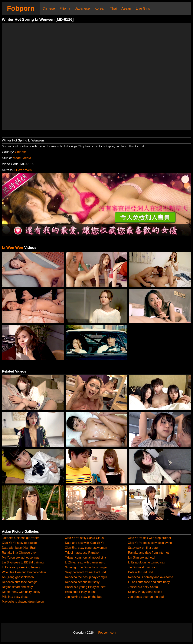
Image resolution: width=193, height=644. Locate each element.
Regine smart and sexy (17, 587)
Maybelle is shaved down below (23, 602)
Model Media (22, 158)
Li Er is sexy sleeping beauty (21, 567)
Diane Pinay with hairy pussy (21, 592)
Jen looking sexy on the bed (84, 597)
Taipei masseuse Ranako (82, 553)
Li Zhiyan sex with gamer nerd (85, 562)
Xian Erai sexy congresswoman (86, 548)
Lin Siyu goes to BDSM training (23, 562)
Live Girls (143, 8)
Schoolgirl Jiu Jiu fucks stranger (86, 567)
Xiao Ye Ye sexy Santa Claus (84, 538)
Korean (100, 8)
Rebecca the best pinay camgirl (86, 577)
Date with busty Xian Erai (19, 548)
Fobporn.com (107, 633)
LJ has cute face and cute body (149, 582)
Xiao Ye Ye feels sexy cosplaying (150, 543)
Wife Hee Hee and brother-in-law (24, 572)
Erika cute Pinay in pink (81, 592)
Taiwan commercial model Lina (86, 558)
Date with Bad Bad (141, 572)
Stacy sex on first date (143, 548)
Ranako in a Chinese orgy (19, 553)
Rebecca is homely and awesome (150, 577)
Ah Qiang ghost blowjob (18, 577)
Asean (126, 8)
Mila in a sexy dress (15, 597)
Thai (113, 8)
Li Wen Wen (23, 170)
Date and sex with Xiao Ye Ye (85, 543)
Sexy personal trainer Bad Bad (85, 572)
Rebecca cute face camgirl (20, 582)
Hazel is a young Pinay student (86, 587)
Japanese (82, 8)
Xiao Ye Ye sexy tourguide (19, 543)
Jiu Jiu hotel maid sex (142, 567)
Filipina (65, 8)
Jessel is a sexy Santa (143, 587)
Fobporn (21, 8)
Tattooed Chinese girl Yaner (20, 538)
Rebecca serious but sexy (82, 582)
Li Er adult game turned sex (146, 562)
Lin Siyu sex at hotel (141, 558)
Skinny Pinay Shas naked (145, 592)
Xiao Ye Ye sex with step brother (150, 538)
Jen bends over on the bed (146, 597)
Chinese (49, 8)
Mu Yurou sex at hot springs (21, 558)
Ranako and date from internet (148, 553)
